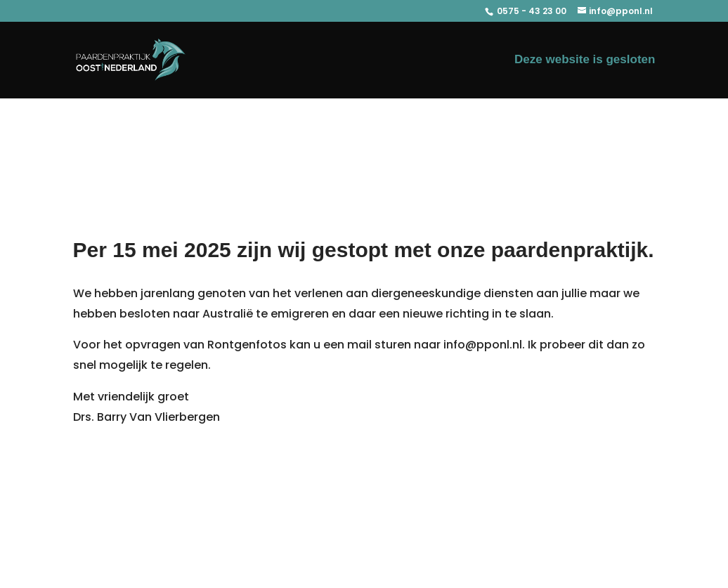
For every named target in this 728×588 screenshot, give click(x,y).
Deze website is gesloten (585, 60)
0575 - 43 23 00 (531, 11)
